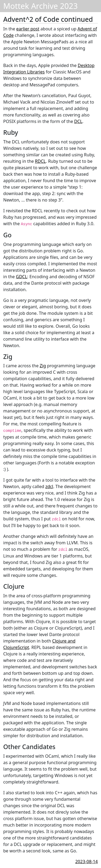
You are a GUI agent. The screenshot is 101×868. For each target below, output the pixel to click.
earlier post (28, 29)
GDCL (22, 277)
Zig (43, 366)
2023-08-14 (86, 862)
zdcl (49, 486)
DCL (78, 121)
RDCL (40, 161)
